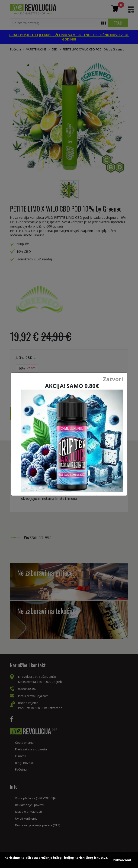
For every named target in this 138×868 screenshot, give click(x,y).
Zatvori (113, 379)
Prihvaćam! (122, 860)
